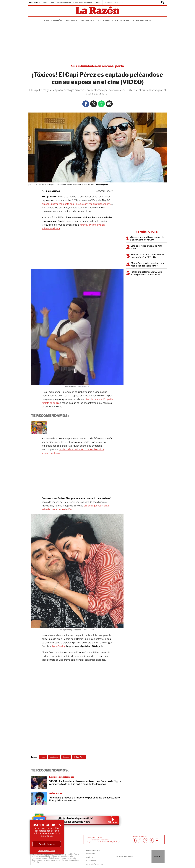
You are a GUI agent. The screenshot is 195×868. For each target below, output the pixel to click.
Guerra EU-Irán (48, 3)
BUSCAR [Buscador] (158, 856)
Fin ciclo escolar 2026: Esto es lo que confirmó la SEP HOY (147, 256)
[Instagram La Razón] (146, 841)
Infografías (87, 20)
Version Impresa (142, 20)
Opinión (58, 20)
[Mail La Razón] (109, 104)
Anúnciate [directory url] (91, 857)
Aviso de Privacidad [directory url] (95, 864)
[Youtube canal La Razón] (157, 841)
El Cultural (104, 20)
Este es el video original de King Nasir (147, 247)
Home (46, 20)
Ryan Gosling (58, 646)
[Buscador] (163, 3)
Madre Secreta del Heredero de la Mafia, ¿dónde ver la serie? (148, 264)
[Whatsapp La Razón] (101, 104)
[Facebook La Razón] (86, 104)
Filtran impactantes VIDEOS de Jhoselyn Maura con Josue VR (146, 273)
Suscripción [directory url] (91, 861)
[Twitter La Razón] (94, 104)
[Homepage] (97, 11)
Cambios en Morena (64, 3)
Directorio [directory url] (91, 854)
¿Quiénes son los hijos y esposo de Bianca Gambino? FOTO (147, 238)
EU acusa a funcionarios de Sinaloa (87, 3)
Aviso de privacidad (47, 851)
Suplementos (122, 20)
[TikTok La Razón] (151, 841)
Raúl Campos (53, 191)
